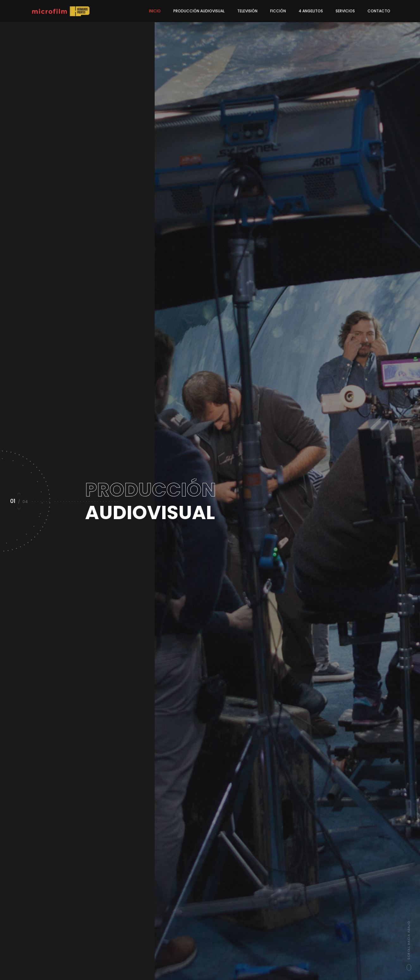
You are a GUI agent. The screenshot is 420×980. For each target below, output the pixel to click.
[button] (19, 493)
